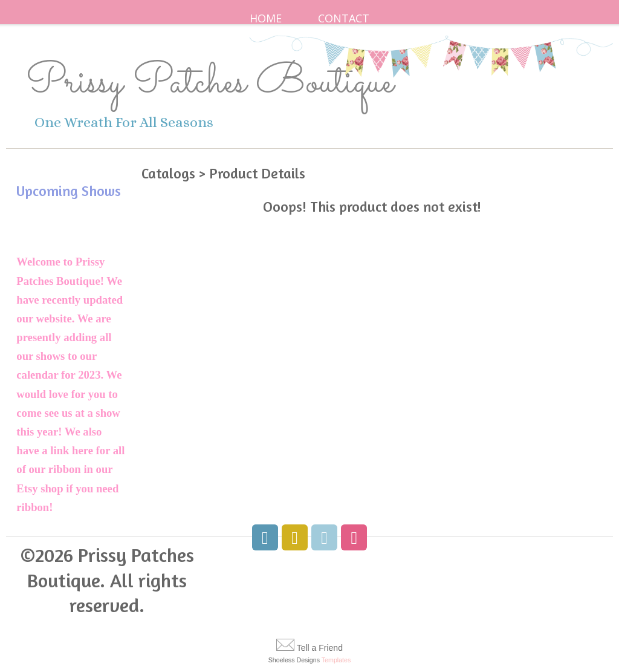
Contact (344, 18)
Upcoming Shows (69, 191)
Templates (336, 660)
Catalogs (168, 173)
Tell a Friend (320, 648)
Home (266, 18)
